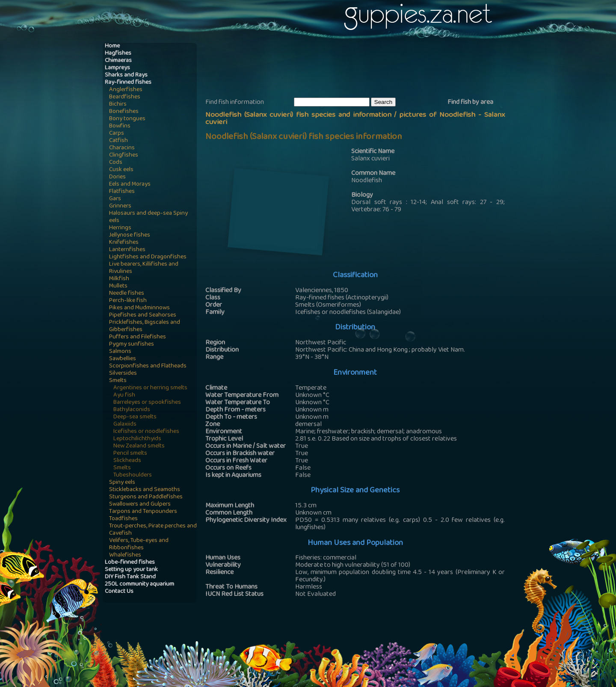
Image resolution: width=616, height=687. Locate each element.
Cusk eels (121, 170)
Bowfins (120, 126)
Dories (117, 177)
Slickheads (127, 461)
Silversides (123, 374)
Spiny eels (122, 483)
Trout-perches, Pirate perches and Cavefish (153, 530)
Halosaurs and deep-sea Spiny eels (148, 217)
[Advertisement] (361, 69)
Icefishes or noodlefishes (146, 432)
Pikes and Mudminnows (139, 308)
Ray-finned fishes (128, 83)
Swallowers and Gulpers (140, 505)
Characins (122, 148)
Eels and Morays (130, 185)
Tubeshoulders (133, 475)
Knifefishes (124, 243)
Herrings (120, 228)
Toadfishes (123, 519)
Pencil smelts (130, 454)
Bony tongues (127, 119)
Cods (116, 163)
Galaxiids (125, 425)
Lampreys (117, 68)
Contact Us (119, 592)
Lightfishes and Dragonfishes (148, 257)
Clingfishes (124, 155)
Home (112, 46)
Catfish (118, 141)
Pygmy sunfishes (132, 345)
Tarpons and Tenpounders (143, 512)
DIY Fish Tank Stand (130, 577)
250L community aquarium (139, 585)
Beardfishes (125, 97)
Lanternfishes (127, 250)
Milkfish (119, 279)
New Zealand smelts (139, 446)
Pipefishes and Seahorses (143, 315)
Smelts (118, 381)
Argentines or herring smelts (150, 388)
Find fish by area (470, 103)
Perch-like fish (128, 301)
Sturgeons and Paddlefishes (146, 497)
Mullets (118, 286)
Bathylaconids (132, 410)
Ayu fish (124, 395)
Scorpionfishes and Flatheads (148, 366)
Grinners (120, 206)
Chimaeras (118, 61)
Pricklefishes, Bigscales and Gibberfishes (145, 326)
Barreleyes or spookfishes (147, 403)
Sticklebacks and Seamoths (145, 490)
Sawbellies (123, 359)
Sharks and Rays (126, 76)
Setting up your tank (131, 570)
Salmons (120, 352)
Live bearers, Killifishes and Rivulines (144, 268)
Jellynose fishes (130, 235)
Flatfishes (122, 192)
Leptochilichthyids (137, 439)
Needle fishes (127, 294)
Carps (117, 134)
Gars (115, 199)
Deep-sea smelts (135, 417)
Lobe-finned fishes (130, 563)
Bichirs (118, 105)
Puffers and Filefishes (138, 337)
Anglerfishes (126, 90)
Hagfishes (118, 54)
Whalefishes (125, 555)
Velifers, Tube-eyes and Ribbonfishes (139, 545)
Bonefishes (124, 112)
